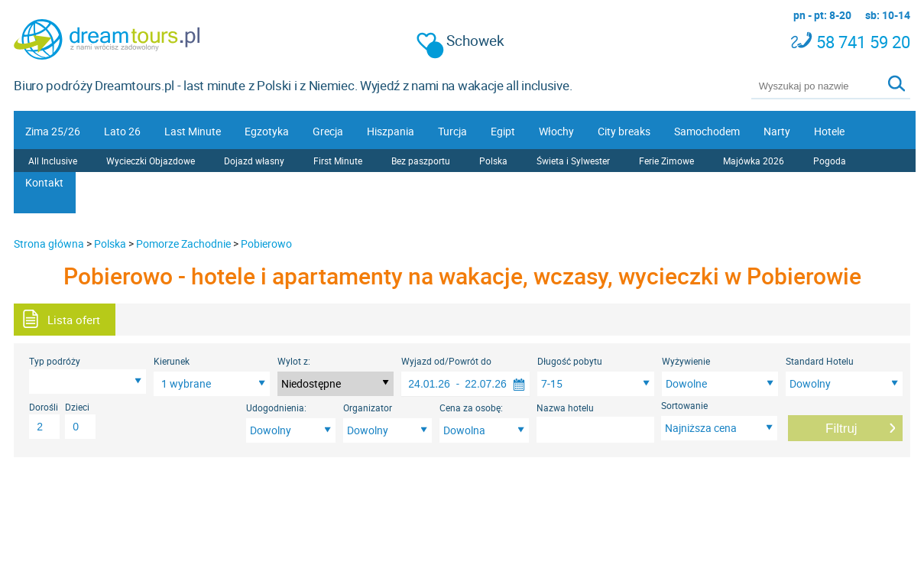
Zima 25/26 (53, 131)
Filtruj (841, 429)
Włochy (556, 131)
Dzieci (77, 407)
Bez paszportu (421, 161)
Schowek (461, 41)
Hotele (829, 131)
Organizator (368, 408)
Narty (777, 131)
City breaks (624, 131)
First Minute (338, 161)
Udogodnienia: (276, 408)
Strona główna (49, 244)
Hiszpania (391, 131)
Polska (493, 161)
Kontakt (44, 182)
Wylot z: (294, 361)
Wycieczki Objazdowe (151, 161)
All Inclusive (53, 161)
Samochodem (707, 131)
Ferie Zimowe (666, 161)
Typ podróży (55, 361)
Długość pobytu (570, 361)
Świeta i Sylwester (573, 161)
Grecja (328, 131)
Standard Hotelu (820, 361)
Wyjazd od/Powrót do (446, 361)
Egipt (503, 131)
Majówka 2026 (754, 161)
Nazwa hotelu (565, 408)
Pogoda (830, 161)
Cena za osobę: (471, 408)
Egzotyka (267, 131)
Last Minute (193, 131)
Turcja (452, 131)
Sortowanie (684, 405)
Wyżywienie (686, 361)
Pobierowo (266, 244)
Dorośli (44, 407)
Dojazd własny (254, 161)
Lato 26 (122, 131)
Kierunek (172, 361)
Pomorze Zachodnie (183, 244)
